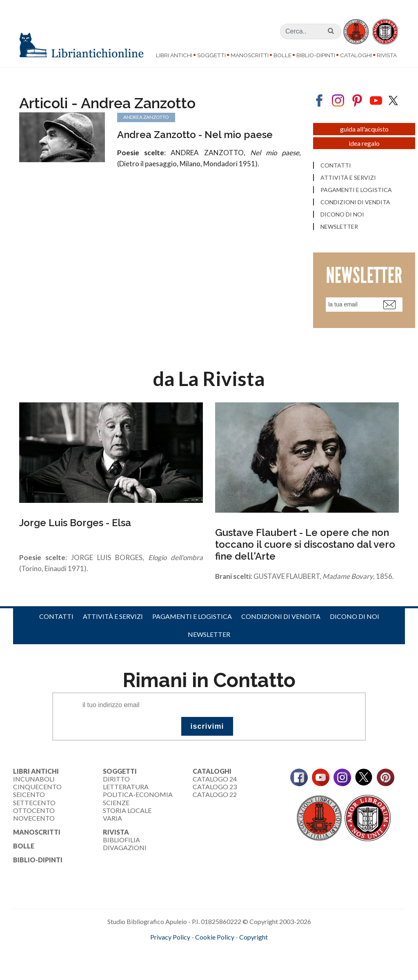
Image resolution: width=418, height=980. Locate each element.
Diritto (116, 780)
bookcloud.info (224, 951)
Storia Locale (127, 811)
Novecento (34, 818)
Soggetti (211, 55)
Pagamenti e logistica (192, 617)
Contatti (56, 617)
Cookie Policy (215, 938)
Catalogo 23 (215, 787)
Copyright (253, 938)
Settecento (34, 803)
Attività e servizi (113, 617)
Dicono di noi (355, 617)
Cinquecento (37, 787)
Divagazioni (125, 848)
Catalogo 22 (215, 795)
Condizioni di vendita (281, 617)
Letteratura (126, 787)
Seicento (29, 795)
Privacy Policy (170, 938)
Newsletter (209, 635)
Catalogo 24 (215, 780)
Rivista (387, 55)
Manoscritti (250, 55)
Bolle (282, 55)
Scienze (116, 803)
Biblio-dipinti (316, 55)
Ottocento (34, 811)
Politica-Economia (138, 795)
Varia (112, 818)
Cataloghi (356, 55)
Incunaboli (34, 780)
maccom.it (185, 951)
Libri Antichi (174, 55)
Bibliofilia (121, 840)
